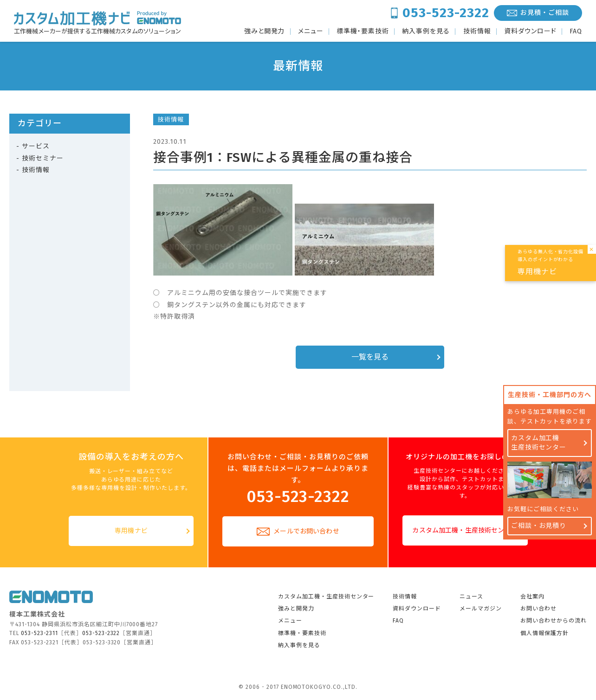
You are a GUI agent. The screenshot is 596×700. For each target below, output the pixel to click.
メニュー (311, 32)
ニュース (471, 597)
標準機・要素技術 (363, 32)
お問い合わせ (538, 609)
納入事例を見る (426, 32)
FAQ (576, 32)
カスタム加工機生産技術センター (539, 443)
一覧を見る (370, 357)
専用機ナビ (131, 531)
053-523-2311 (39, 633)
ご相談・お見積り (539, 526)
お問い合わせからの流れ (554, 621)
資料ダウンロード (530, 32)
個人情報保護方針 (544, 633)
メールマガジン (481, 609)
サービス (36, 146)
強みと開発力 (265, 32)
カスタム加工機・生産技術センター (465, 530)
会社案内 (532, 597)
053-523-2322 (446, 13)
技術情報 (477, 32)
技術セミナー (43, 158)
